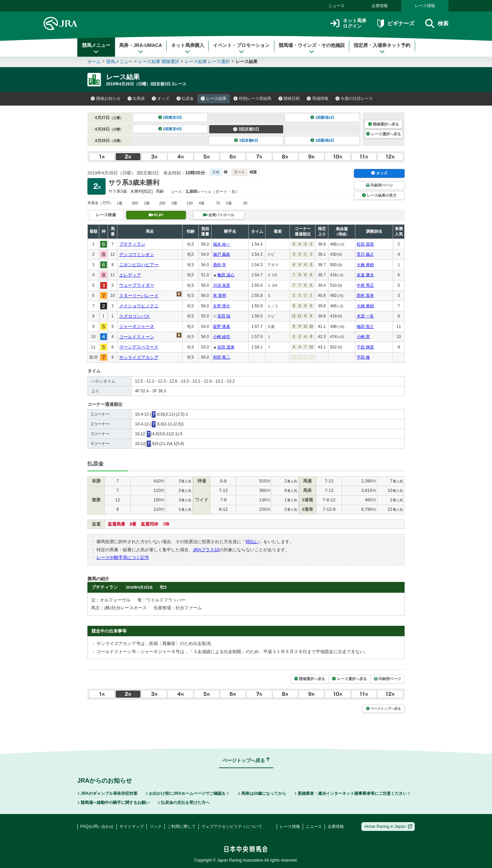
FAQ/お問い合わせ (97, 827)
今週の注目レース (354, 99)
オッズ (161, 99)
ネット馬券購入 (188, 48)
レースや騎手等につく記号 (123, 557)
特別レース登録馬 (252, 99)
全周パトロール (219, 215)
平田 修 (363, 357)
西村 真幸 (365, 296)
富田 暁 (224, 316)
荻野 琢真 (222, 327)
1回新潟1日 (322, 117)
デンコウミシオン (137, 255)
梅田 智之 (365, 327)
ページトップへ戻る (384, 709)
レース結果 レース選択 (208, 62)
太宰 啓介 (222, 306)
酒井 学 (220, 265)
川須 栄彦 (222, 285)
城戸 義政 (222, 254)
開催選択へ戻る (384, 124)
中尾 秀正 (365, 285)
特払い (252, 542)
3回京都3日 (246, 129)
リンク (156, 827)
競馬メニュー (96, 48)
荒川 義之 (365, 254)
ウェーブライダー (137, 285)
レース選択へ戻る (383, 134)
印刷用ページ (379, 185)
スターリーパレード (139, 296)
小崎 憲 (363, 337)
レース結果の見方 (379, 195)
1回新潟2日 (322, 140)
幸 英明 (220, 296)
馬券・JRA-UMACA (141, 48)
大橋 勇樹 (365, 265)
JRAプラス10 (206, 550)
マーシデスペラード (139, 347)
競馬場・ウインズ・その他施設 (312, 48)
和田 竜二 (222, 357)
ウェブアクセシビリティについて (232, 827)
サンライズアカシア (139, 357)
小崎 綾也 (222, 337)
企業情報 (380, 6)
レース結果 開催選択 (159, 62)
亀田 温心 (226, 275)
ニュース (336, 6)
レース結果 (214, 99)
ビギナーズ (396, 23)
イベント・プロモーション (241, 48)
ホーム (94, 62)
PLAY (156, 215)
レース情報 (425, 6)
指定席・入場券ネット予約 (382, 48)
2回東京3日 (170, 117)
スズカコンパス (134, 316)
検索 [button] (437, 23)
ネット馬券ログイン (348, 23)
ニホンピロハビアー (139, 265)
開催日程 (289, 99)
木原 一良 (365, 316)
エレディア (130, 275)
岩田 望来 (226, 347)
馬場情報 (318, 99)
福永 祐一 (222, 244)
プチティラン (132, 244)
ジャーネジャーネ (137, 326)
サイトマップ (132, 827)
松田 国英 (365, 244)
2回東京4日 (170, 129)
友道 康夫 (365, 275)
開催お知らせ (106, 99)
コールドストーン (137, 337)
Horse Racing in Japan (388, 827)
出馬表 (136, 99)
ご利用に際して (182, 827)
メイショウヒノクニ (139, 306)
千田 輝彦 (365, 347)
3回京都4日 (246, 140)
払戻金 (185, 99)
